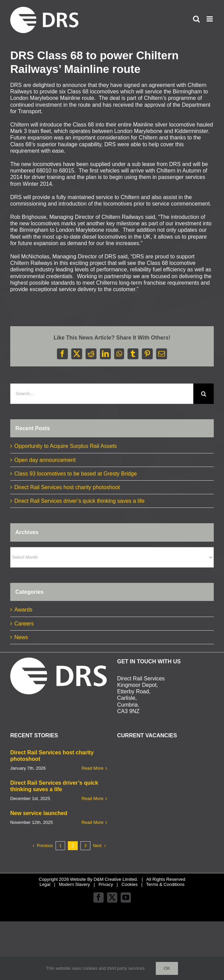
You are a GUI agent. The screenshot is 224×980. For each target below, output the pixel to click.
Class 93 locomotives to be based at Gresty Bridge (76, 474)
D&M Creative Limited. (116, 879)
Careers (24, 624)
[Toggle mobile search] (196, 19)
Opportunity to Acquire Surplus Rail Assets (66, 446)
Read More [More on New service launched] (92, 822)
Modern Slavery (74, 884)
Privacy (106, 884)
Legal (45, 884)
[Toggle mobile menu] (210, 19)
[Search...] (102, 394)
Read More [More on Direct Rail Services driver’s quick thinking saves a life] (92, 798)
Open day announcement (45, 460)
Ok (167, 968)
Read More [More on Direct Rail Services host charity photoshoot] (92, 768)
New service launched (39, 813)
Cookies (130, 884)
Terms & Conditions (165, 884)
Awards (23, 610)
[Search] (204, 394)
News (21, 637)
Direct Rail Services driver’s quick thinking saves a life (79, 501)
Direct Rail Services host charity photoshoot (67, 487)
